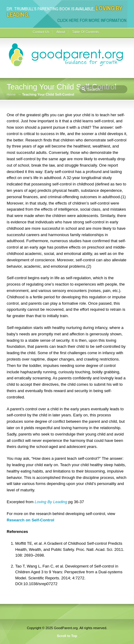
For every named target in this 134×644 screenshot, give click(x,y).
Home (11, 95)
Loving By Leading (51, 502)
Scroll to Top (67, 636)
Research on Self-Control (30, 520)
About (61, 32)
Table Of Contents (86, 32)
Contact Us (41, 32)
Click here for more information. (92, 20)
